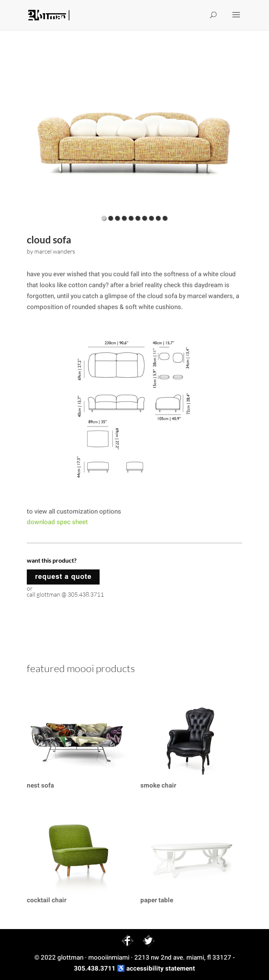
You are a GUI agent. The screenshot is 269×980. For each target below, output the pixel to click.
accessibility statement (161, 968)
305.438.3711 (95, 968)
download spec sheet (57, 522)
